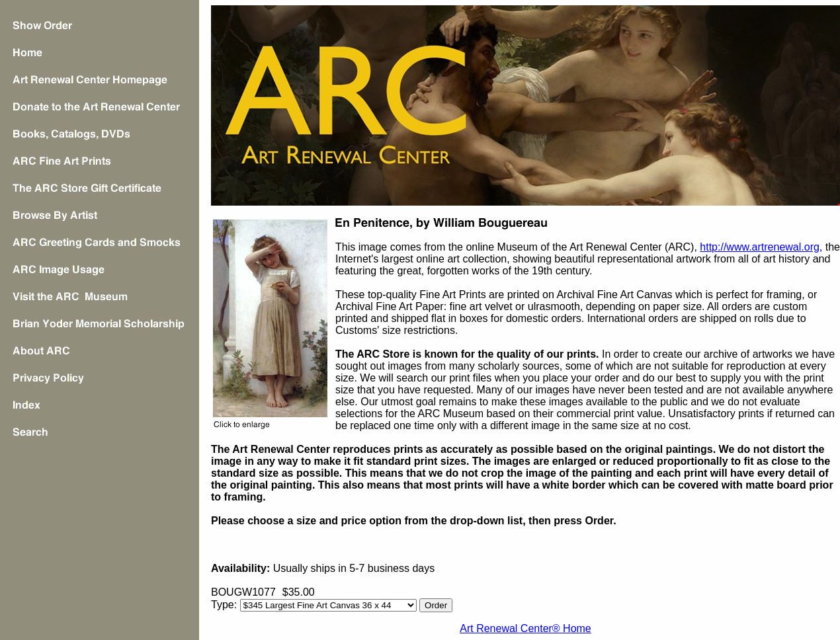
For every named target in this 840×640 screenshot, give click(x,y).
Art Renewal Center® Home (525, 628)
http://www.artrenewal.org (760, 247)
